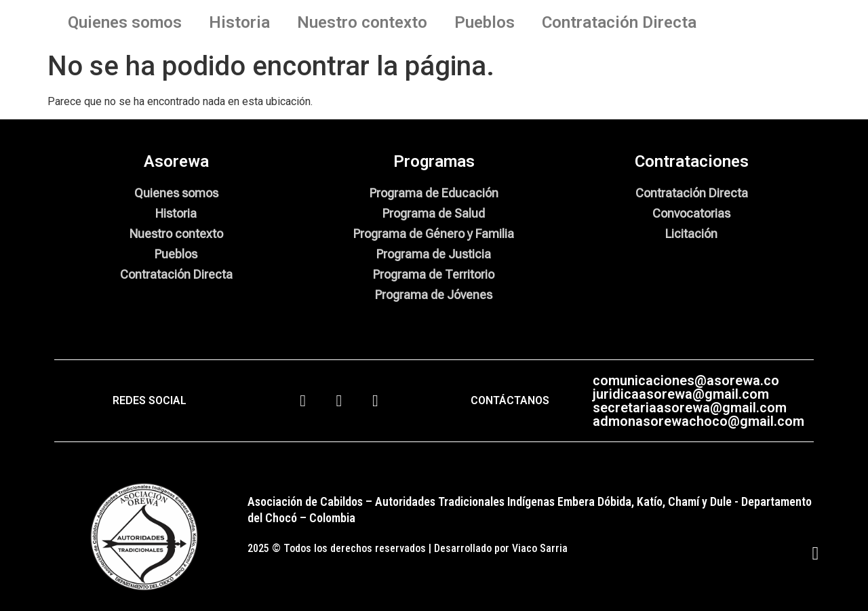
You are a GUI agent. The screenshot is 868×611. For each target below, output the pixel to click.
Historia (239, 22)
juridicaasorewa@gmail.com (681, 394)
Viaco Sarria (540, 548)
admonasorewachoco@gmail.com (698, 421)
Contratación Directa (619, 22)
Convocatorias (691, 213)
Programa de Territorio (434, 274)
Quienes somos (125, 22)
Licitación (691, 234)
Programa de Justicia (434, 254)
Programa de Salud (434, 213)
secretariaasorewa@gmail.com (690, 408)
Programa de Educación (434, 193)
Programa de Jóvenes (434, 295)
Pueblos (485, 22)
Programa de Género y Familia (434, 234)
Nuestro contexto (362, 22)
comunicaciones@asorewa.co (686, 380)
